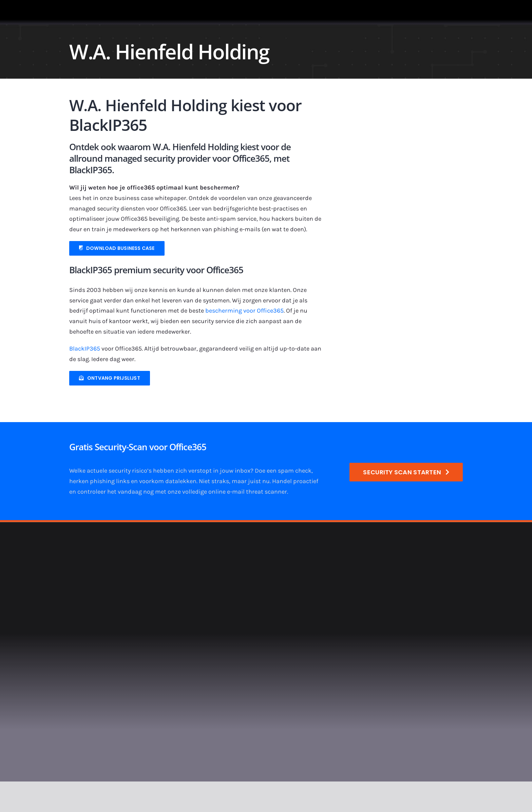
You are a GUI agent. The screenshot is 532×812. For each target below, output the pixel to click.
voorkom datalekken (168, 481)
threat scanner (267, 492)
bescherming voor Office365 (244, 311)
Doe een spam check (283, 471)
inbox (243, 471)
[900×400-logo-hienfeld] (401, 107)
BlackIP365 (85, 349)
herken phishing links (99, 481)
